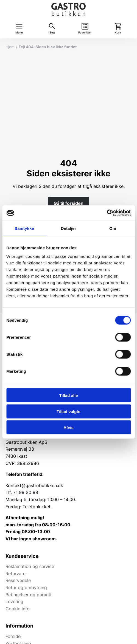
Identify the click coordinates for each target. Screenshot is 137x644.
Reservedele (18, 580)
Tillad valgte (68, 411)
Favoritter (85, 33)
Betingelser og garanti (28, 595)
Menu (19, 33)
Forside (13, 636)
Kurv (118, 33)
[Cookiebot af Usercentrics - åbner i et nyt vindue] (107, 213)
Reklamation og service (30, 566)
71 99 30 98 (26, 492)
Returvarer (16, 574)
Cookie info (18, 609)
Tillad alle (68, 395)
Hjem (10, 47)
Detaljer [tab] (69, 228)
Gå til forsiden (68, 203)
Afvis (68, 427)
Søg (52, 33)
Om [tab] (113, 228)
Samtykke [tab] (24, 228)
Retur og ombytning (26, 587)
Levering (14, 601)
